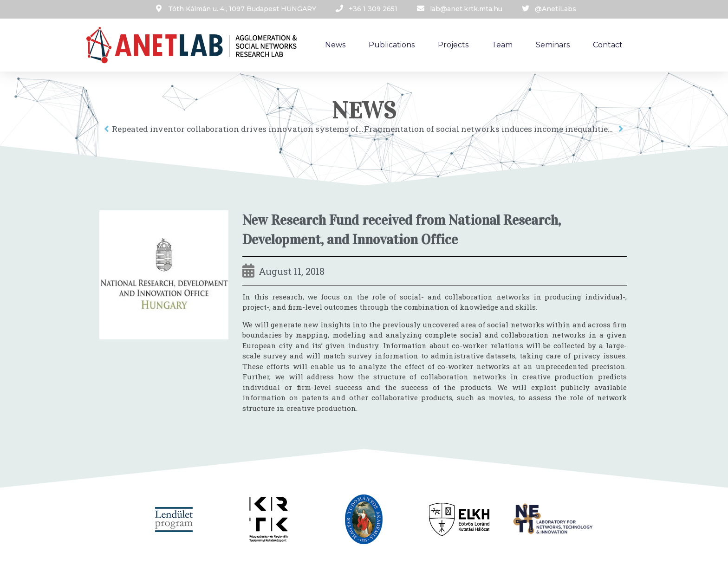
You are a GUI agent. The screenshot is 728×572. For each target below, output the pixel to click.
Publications (392, 45)
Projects (453, 45)
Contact (608, 45)
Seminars (553, 45)
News (335, 45)
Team (502, 45)
